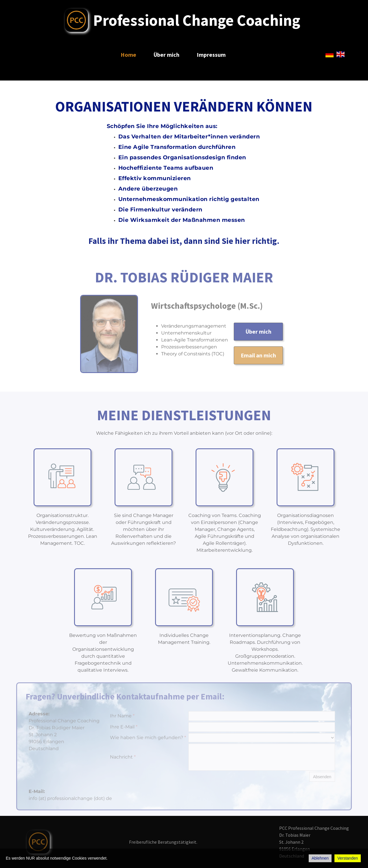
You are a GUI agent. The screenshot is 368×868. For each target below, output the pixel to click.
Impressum (211, 55)
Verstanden (348, 858)
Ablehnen (320, 858)
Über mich (166, 55)
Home (128, 55)
